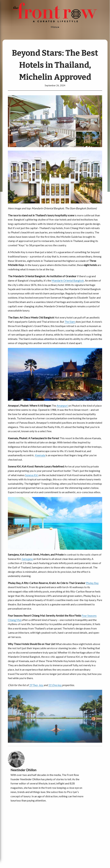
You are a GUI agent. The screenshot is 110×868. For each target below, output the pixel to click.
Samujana (27, 559)
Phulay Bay (92, 583)
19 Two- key (36, 685)
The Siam (70, 322)
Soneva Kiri (32, 475)
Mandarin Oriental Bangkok (68, 280)
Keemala (40, 455)
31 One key (55, 685)
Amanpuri (62, 405)
